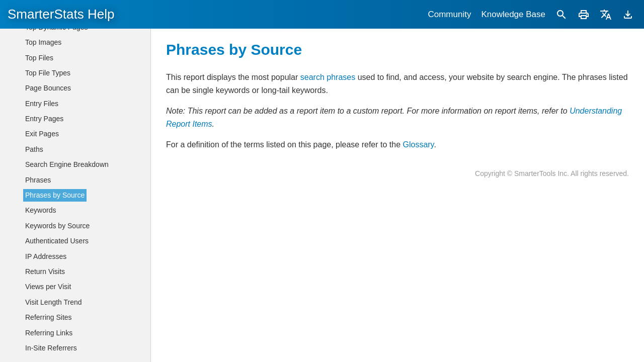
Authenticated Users (57, 241)
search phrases (328, 77)
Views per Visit (48, 287)
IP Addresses (46, 256)
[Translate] (606, 14)
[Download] (628, 14)
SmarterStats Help (61, 14)
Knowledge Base (513, 14)
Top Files (39, 58)
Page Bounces (48, 88)
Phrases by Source (55, 195)
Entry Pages (44, 119)
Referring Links (49, 333)
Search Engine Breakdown (67, 164)
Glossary (418, 145)
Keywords (41, 210)
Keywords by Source (57, 226)
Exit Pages (42, 134)
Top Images (43, 42)
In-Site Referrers (51, 348)
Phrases (38, 180)
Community (449, 14)
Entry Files (42, 104)
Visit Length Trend (54, 302)
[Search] (561, 14)
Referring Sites (49, 317)
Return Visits (45, 271)
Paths (34, 149)
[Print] (584, 14)
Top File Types (48, 73)
